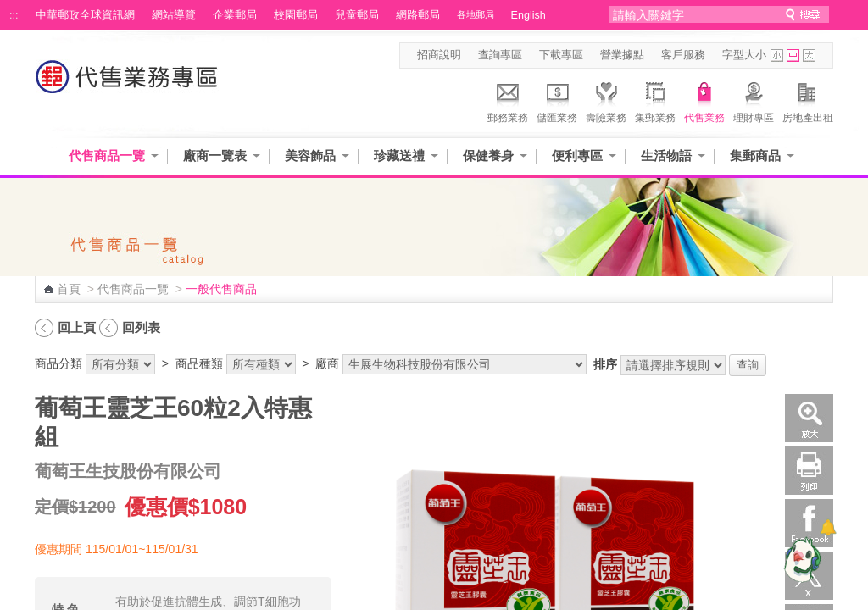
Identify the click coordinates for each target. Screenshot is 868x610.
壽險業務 (606, 100)
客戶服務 (683, 55)
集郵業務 (655, 100)
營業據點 (622, 55)
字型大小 (744, 55)
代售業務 (704, 100)
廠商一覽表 (215, 155)
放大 (809, 418)
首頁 (69, 289)
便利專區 (577, 155)
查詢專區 (500, 55)
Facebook (809, 523)
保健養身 (488, 155)
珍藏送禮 (399, 155)
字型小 (777, 55)
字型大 (809, 55)
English (529, 15)
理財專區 (754, 100)
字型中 (793, 55)
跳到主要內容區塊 (9, 9)
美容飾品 (310, 155)
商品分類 (58, 363)
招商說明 (439, 55)
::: (14, 15)
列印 (809, 471)
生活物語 (666, 155)
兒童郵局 (357, 15)
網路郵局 (418, 15)
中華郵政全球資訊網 (85, 15)
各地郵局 (476, 14)
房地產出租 (808, 100)
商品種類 (199, 363)
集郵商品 (755, 155)
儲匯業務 (557, 100)
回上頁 (77, 327)
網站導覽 (174, 15)
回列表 (141, 327)
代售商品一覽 (107, 155)
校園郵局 (296, 15)
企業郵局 (235, 15)
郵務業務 (508, 100)
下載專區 (561, 55)
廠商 (327, 363)
